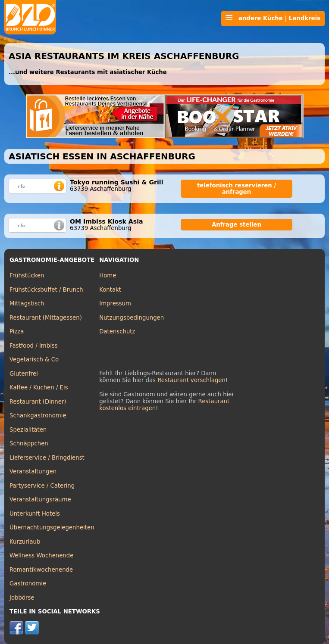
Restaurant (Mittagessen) (46, 318)
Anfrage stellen (237, 225)
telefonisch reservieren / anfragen (237, 189)
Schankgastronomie (38, 415)
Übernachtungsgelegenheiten (52, 527)
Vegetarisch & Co (34, 359)
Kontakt (110, 290)
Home (108, 275)
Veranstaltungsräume (40, 499)
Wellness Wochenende (41, 555)
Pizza (17, 331)
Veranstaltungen (33, 471)
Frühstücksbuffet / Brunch (46, 290)
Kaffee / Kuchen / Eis (39, 387)
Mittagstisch (27, 303)
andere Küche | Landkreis (273, 18)
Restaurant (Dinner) (38, 402)
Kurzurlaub (25, 542)
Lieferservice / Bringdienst (47, 458)
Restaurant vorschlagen (191, 380)
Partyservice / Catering (42, 486)
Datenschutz (117, 331)
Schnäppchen (29, 443)
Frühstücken (27, 275)
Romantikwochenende (41, 570)
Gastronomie (28, 583)
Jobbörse (22, 598)
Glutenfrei (24, 374)
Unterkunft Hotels (35, 514)
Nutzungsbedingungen (132, 318)
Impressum (115, 303)
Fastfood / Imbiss (34, 346)
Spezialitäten (28, 430)
